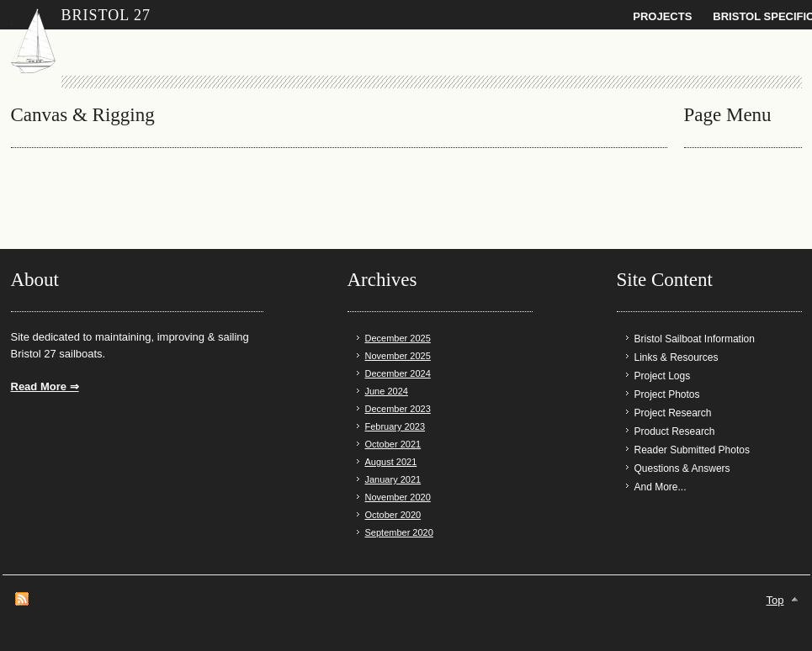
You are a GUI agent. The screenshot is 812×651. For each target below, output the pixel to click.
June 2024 (387, 391)
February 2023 (395, 426)
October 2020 (393, 515)
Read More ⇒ (45, 386)
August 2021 (391, 462)
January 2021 (393, 479)
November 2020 (398, 497)
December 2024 (398, 373)
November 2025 (398, 356)
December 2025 (398, 338)
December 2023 (398, 409)
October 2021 (393, 444)
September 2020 (399, 532)
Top (775, 600)
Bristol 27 (106, 15)
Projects (662, 16)
